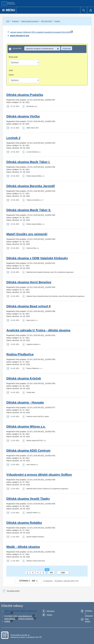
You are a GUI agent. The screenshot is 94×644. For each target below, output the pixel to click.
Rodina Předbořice (20, 354)
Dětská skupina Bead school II (28, 306)
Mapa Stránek (88, 620)
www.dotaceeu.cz (25, 616)
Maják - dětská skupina (23, 547)
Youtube (49, 615)
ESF (8, 21)
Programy (15, 21)
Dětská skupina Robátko (24, 523)
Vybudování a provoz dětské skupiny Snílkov (39, 475)
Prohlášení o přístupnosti (89, 613)
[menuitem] (84, 10)
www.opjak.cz (10, 619)
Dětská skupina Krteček (24, 378)
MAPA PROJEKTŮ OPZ (20, 36)
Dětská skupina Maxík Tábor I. (28, 162)
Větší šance (51, 611)
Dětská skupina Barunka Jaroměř (31, 186)
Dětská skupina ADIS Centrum (28, 451)
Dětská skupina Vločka (23, 116)
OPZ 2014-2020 (46, 21)
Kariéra (7, 621)
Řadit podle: (13, 57)
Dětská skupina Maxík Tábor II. (29, 210)
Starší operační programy (30, 21)
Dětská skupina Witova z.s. (26, 426)
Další (63, 573)
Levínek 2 (13, 138)
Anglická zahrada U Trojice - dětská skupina (38, 330)
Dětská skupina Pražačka (25, 95)
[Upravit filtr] (47, 49)
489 (51, 573)
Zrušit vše (67, 48)
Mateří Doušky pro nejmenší (27, 234)
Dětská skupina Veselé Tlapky (28, 499)
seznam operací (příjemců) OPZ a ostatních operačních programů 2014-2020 (40, 32)
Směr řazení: (11, 73)
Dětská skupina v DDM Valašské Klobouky (37, 258)
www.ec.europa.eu (26, 619)
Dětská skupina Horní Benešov (29, 282)
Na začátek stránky (13, 591)
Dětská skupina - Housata (25, 402)
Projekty (57, 21)
